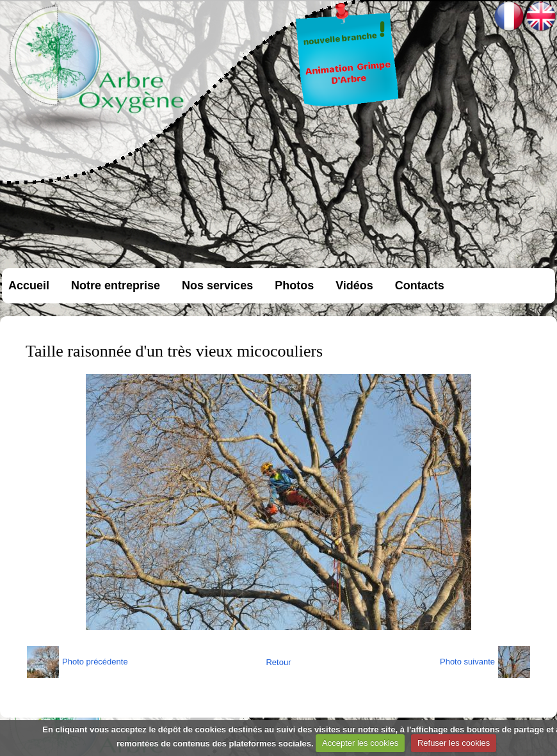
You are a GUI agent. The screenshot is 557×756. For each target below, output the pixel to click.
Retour (278, 662)
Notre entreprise (116, 286)
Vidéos (354, 286)
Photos (294, 286)
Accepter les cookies (360, 743)
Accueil (29, 286)
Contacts (420, 286)
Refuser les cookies (454, 743)
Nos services (217, 286)
